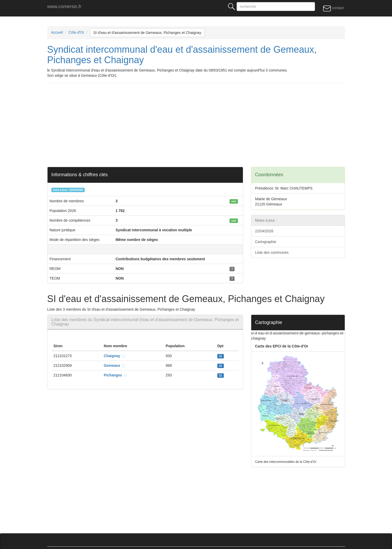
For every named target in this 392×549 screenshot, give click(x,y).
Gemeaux (115, 365)
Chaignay (115, 356)
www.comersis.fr (64, 7)
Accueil (57, 32)
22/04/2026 (264, 231)
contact (333, 8)
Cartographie (266, 242)
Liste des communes (272, 252)
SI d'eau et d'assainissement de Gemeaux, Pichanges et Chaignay (147, 33)
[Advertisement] (204, 125)
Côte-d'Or (76, 32)
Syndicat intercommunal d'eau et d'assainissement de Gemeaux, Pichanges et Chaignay (182, 55)
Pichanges (115, 375)
